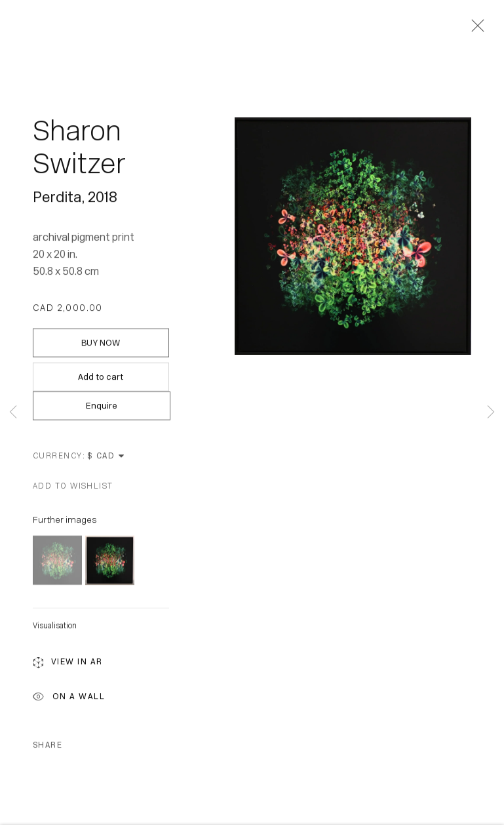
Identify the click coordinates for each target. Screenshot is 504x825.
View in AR (68, 665)
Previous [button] (13, 413)
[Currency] (107, 457)
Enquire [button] (102, 407)
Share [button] (48, 746)
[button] (73, 487)
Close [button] (475, 30)
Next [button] (491, 413)
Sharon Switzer (79, 149)
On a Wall (69, 699)
